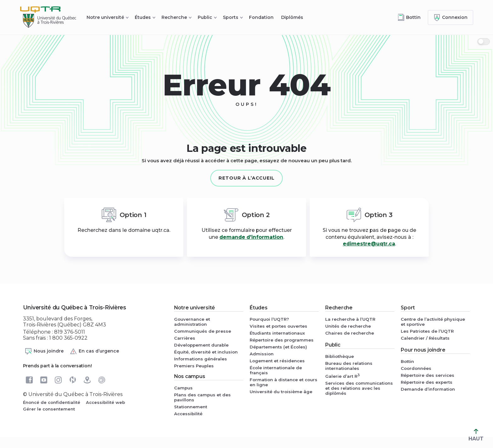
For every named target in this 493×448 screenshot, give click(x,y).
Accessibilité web (105, 402)
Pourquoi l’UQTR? (269, 319)
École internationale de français (276, 370)
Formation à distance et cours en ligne (283, 382)
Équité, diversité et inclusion (206, 352)
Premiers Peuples (194, 366)
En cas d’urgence (94, 351)
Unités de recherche (348, 326)
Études (143, 17)
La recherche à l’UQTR (350, 319)
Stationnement (191, 407)
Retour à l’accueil (246, 178)
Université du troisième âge (281, 392)
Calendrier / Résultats (425, 338)
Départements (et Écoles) (278, 347)
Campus (183, 388)
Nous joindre (44, 351)
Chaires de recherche (350, 333)
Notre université (105, 17)
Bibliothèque (340, 356)
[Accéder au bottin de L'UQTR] (409, 17)
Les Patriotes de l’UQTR (427, 331)
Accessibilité (188, 414)
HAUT (476, 435)
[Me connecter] (450, 17)
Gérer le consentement (49, 409)
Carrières (185, 338)
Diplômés (292, 17)
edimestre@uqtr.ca (369, 244)
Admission (262, 354)
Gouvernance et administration (192, 322)
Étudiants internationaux (277, 333)
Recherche (174, 17)
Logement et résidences (277, 361)
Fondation (261, 17)
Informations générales (201, 359)
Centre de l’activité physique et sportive (433, 322)
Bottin (407, 361)
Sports (231, 17)
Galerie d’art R (343, 376)
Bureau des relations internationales (349, 366)
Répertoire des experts (427, 382)
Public (205, 17)
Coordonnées (416, 368)
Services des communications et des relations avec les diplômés (359, 388)
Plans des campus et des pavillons (202, 397)
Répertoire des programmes (282, 340)
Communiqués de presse (203, 331)
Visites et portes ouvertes (278, 326)
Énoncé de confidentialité (52, 402)
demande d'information (251, 237)
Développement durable (201, 345)
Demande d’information (428, 389)
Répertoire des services (428, 375)
